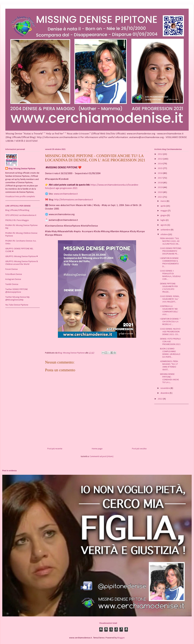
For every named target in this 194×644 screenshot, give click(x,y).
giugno (164, 216)
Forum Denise (12, 269)
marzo (164, 201)
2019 (160, 187)
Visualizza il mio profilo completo (20, 197)
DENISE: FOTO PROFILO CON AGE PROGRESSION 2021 (170, 342)
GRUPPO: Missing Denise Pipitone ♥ (22, 256)
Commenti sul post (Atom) (102, 457)
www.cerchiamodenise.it (66, 194)
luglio (163, 220)
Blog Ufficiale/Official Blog (17, 210)
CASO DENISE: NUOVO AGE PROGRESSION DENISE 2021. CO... (170, 332)
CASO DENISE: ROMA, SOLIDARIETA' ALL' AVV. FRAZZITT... (170, 299)
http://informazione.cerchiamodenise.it (74, 200)
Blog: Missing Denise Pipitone (22, 169)
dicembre (165, 393)
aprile (163, 206)
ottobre (164, 235)
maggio (164, 211)
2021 (160, 197)
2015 (160, 168)
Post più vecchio (139, 449)
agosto (164, 225)
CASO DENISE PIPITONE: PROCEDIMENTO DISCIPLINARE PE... (171, 251)
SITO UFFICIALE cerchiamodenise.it (21, 215)
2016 (160, 173)
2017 (160, 178)
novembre (166, 388)
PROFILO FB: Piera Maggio (17, 220)
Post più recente (55, 449)
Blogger (121, 638)
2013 (160, 159)
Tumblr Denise (12, 284)
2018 (160, 183)
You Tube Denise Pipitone (17, 305)
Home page (97, 449)
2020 (160, 192)
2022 (160, 399)
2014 (160, 164)
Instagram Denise (13, 279)
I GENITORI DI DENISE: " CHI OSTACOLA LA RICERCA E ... (170, 322)
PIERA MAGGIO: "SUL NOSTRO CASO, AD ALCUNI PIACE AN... (170, 241)
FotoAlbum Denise (14, 274)
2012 (160, 154)
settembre (166, 230)
